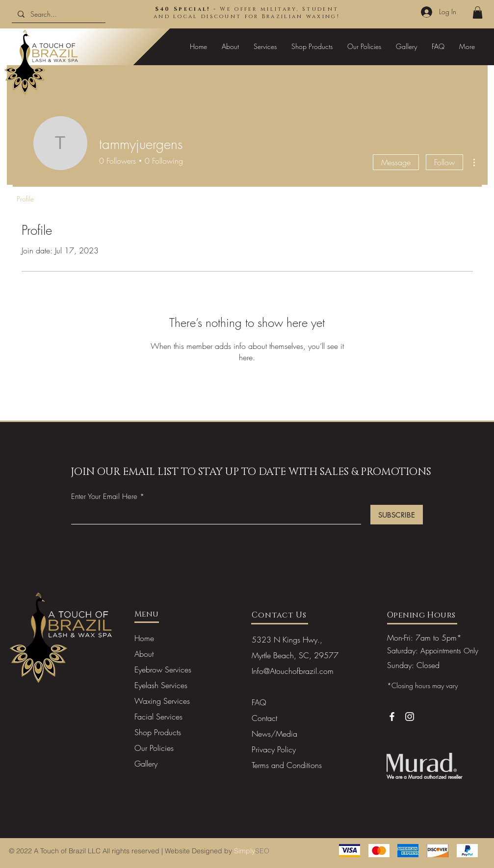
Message (396, 162)
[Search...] (58, 14)
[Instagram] (410, 717)
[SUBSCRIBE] (397, 515)
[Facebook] (392, 717)
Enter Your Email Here (104, 497)
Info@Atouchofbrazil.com (293, 671)
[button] (478, 12)
